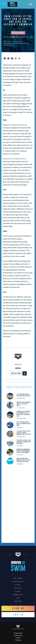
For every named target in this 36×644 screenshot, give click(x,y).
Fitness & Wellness (17, 41)
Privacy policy (18, 633)
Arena (13, 37)
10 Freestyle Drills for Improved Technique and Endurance (24, 442)
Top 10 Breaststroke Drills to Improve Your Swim (24, 424)
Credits (18, 638)
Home (31, 4)
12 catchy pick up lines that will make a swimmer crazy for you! (24, 433)
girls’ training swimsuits (16, 125)
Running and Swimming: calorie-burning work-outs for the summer (24, 451)
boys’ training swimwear (17, 159)
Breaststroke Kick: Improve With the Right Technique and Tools (23, 460)
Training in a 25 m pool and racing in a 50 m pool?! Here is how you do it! (24, 414)
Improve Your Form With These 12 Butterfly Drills (24, 404)
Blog (10, 41)
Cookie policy (18, 635)
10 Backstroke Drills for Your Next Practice (24, 395)
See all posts (19, 373)
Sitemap (18, 640)
